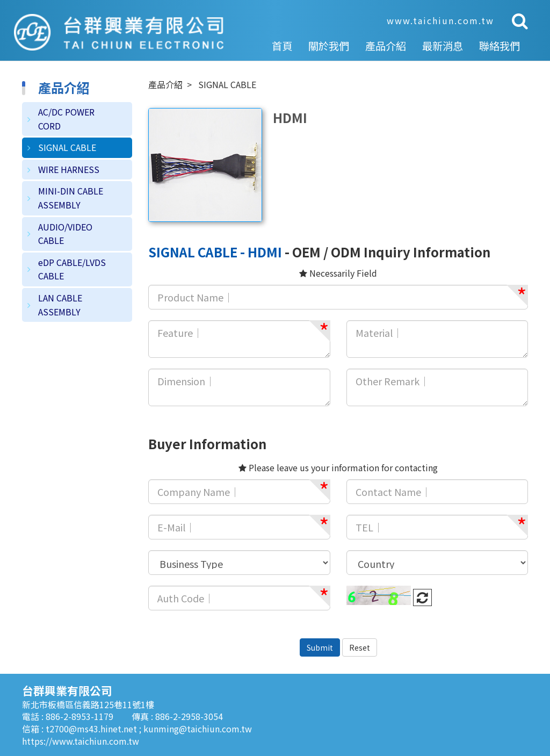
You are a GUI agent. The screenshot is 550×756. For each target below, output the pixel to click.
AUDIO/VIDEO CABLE (65, 234)
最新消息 (443, 46)
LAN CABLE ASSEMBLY (60, 305)
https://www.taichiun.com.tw (81, 741)
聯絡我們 (500, 46)
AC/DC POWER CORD (66, 119)
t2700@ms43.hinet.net (92, 729)
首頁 (282, 46)
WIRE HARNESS (69, 169)
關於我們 (329, 46)
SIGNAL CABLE (67, 147)
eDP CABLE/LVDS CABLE (72, 269)
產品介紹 (386, 46)
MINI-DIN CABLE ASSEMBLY (71, 198)
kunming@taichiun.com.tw (198, 729)
